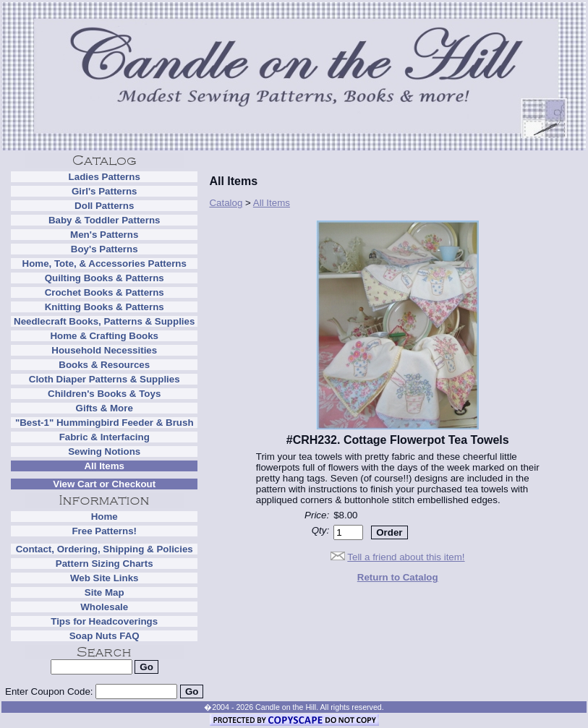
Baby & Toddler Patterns (105, 220)
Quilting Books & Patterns (105, 278)
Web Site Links (105, 578)
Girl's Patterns (105, 191)
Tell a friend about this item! (406, 557)
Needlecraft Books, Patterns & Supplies (104, 321)
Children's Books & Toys (104, 394)
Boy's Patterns (105, 249)
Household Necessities (104, 350)
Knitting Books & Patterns (105, 307)
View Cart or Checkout (104, 484)
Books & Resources (104, 365)
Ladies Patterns (105, 177)
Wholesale (104, 607)
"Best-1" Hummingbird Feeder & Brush (105, 423)
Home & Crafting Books (104, 336)
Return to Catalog (398, 577)
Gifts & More (105, 408)
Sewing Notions (104, 451)
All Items (104, 466)
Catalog (226, 203)
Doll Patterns (104, 206)
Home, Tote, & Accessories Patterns (105, 264)
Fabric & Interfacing (105, 437)
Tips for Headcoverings (104, 621)
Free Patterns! (104, 531)
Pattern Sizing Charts (105, 564)
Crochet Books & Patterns (105, 292)
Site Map (105, 592)
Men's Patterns (104, 235)
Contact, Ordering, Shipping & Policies (105, 549)
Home (105, 517)
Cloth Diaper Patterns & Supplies (105, 379)
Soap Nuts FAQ (105, 636)
